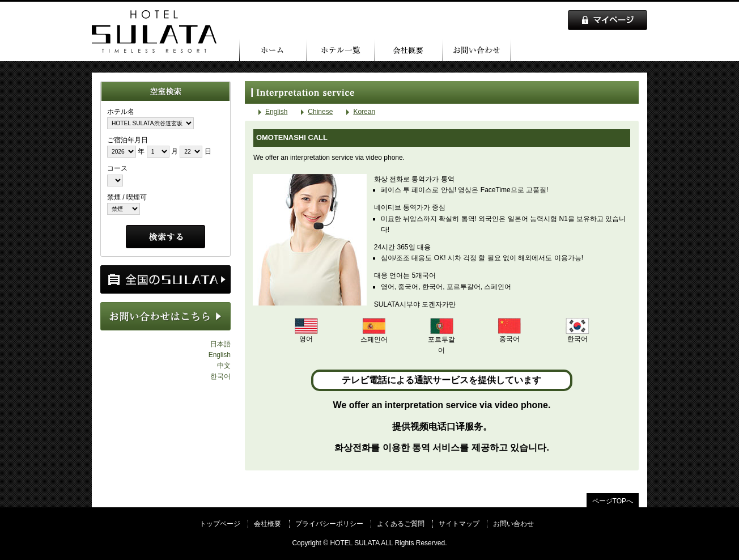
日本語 (220, 344)
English (220, 355)
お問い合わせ (477, 50)
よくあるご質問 (401, 524)
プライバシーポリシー (329, 524)
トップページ (273, 50)
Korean (364, 112)
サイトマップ (459, 524)
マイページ (608, 20)
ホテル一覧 (341, 50)
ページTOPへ (613, 501)
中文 (224, 366)
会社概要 (409, 50)
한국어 (220, 376)
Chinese (320, 112)
